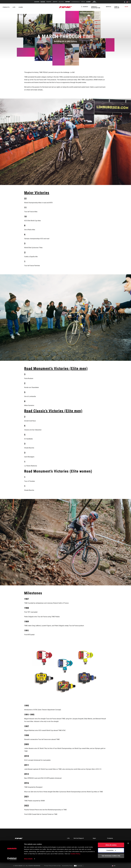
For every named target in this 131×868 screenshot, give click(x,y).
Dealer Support (78, 844)
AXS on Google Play (98, 844)
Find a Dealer (117, 7)
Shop (127, 7)
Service (109, 7)
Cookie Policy (75, 859)
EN (128, 2)
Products (6, 7)
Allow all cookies (111, 851)
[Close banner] (128, 849)
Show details (28, 864)
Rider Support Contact (80, 841)
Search (86, 7)
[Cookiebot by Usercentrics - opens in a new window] (12, 864)
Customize (111, 856)
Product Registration (96, 7)
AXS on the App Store (99, 841)
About (109, 841)
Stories (69, 841)
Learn (21, 7)
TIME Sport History (112, 844)
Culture (69, 844)
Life (14, 7)
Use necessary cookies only (111, 861)
